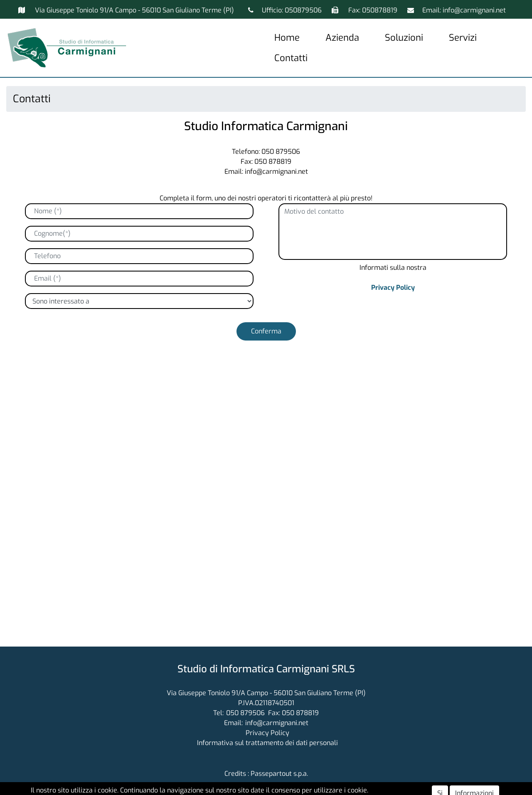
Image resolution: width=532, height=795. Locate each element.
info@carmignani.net (474, 10)
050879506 (303, 10)
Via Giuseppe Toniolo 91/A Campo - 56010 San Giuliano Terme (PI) (134, 10)
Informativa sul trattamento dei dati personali (267, 743)
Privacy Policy (393, 288)
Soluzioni (404, 38)
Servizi (463, 38)
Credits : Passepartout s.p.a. (266, 774)
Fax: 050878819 (374, 10)
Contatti (291, 58)
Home (287, 38)
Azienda (342, 38)
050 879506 (245, 713)
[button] (266, 331)
